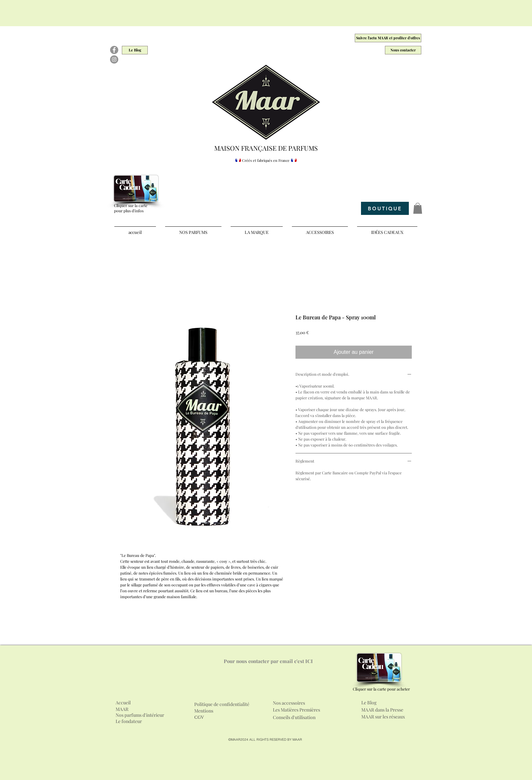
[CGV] (200, 717)
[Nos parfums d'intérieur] (140, 715)
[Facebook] (114, 50)
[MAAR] (124, 709)
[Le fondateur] (134, 721)
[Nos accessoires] (311, 703)
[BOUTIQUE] (385, 208)
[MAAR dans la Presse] (388, 710)
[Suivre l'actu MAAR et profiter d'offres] (388, 38)
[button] (418, 208)
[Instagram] (114, 59)
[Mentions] (206, 711)
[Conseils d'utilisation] (296, 717)
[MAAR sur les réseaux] (389, 717)
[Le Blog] (135, 50)
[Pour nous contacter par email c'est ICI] (268, 661)
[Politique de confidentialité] (228, 704)
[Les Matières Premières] (302, 710)
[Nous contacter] (403, 50)
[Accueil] (124, 703)
